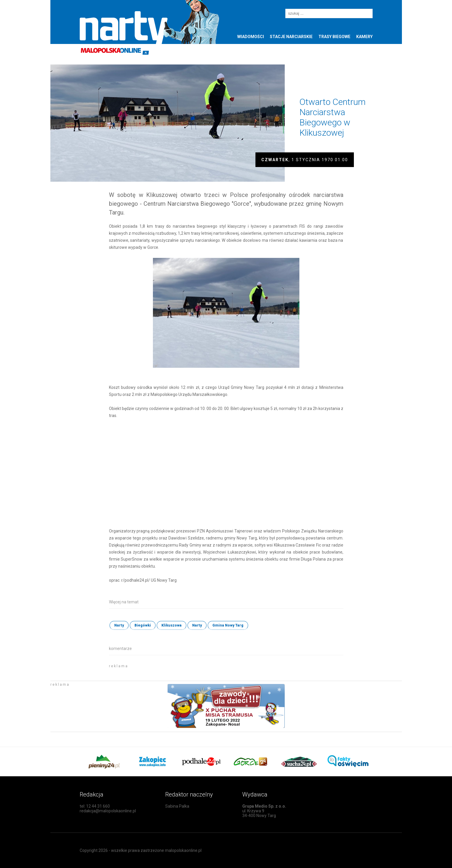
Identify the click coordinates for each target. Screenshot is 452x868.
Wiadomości (251, 37)
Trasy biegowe (334, 37)
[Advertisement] (178, 670)
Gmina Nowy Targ (228, 625)
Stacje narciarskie (291, 37)
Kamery (364, 37)
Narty (119, 625)
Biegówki (143, 625)
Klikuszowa (172, 625)
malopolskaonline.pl (183, 850)
